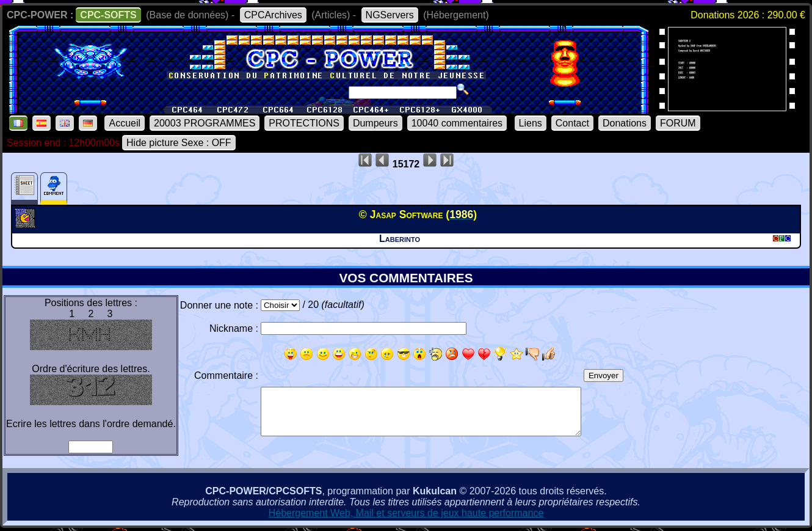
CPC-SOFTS (108, 15)
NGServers (390, 15)
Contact (572, 123)
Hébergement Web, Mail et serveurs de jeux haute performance (406, 513)
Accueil (125, 123)
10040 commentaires (457, 123)
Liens (531, 123)
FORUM (678, 123)
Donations (625, 123)
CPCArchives (273, 15)
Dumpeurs (375, 123)
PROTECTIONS (304, 123)
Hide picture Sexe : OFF (179, 143)
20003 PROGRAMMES (205, 123)
